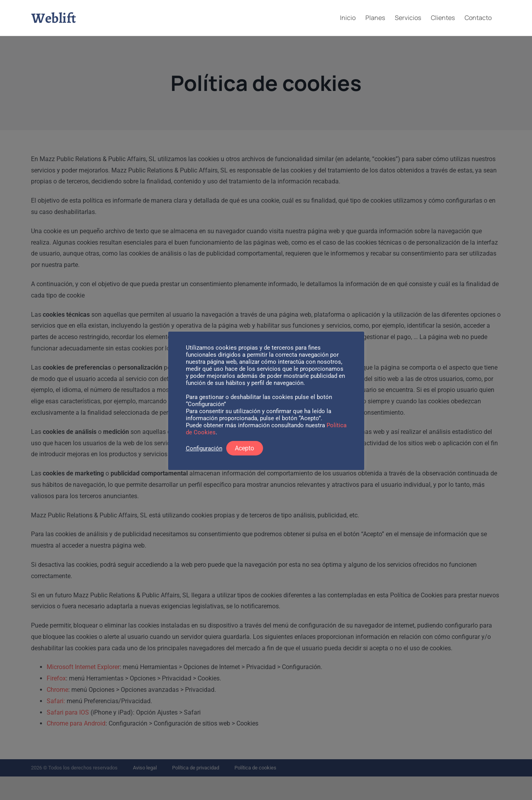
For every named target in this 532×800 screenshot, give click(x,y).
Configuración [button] (204, 448)
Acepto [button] (244, 448)
